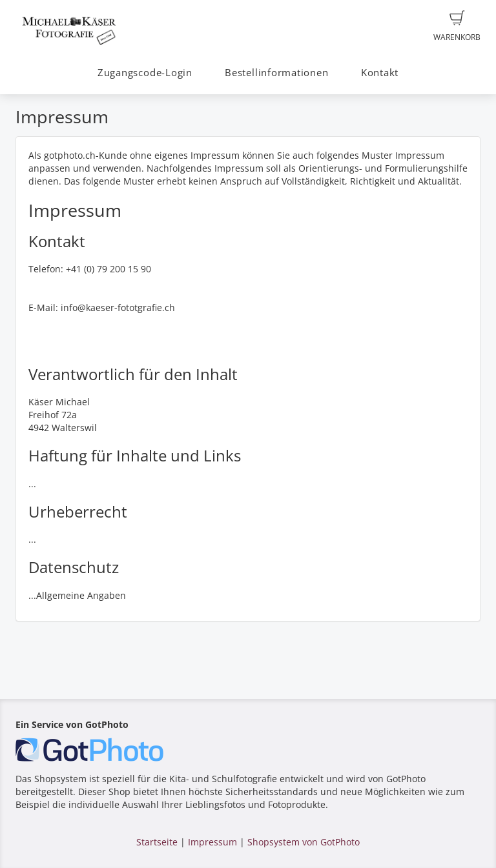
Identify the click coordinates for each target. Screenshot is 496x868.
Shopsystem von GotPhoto (304, 842)
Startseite (157, 842)
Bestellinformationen (276, 73)
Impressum (212, 842)
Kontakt (380, 73)
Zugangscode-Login (145, 73)
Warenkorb (457, 26)
